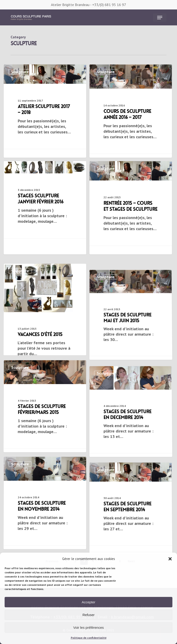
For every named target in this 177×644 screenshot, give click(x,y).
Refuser (89, 615)
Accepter (88, 602)
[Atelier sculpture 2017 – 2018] (45, 111)
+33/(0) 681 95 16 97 (109, 5)
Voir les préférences (89, 627)
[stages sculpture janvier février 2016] (45, 204)
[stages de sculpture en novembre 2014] (44, 550)
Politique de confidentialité (89, 638)
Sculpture (20, 72)
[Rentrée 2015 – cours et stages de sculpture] (131, 208)
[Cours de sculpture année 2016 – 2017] (131, 113)
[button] (170, 559)
